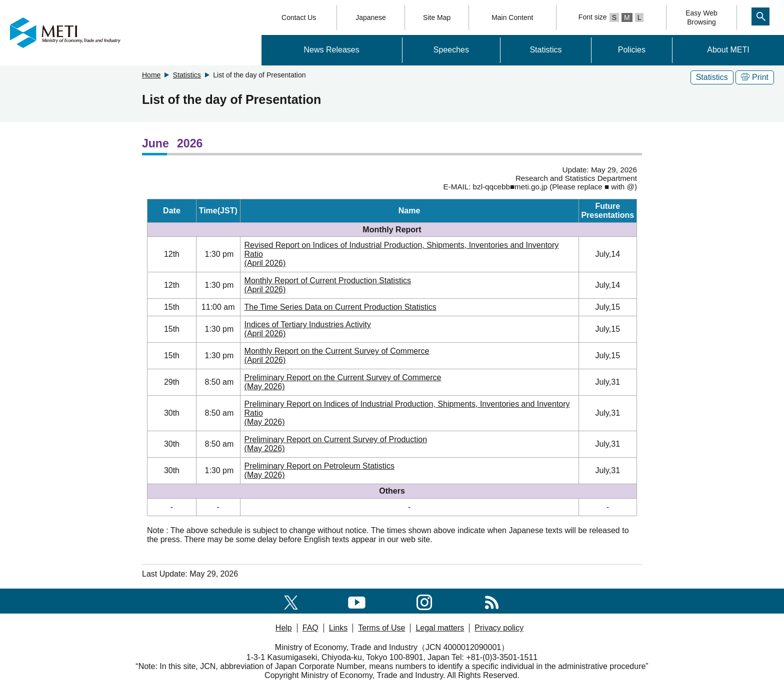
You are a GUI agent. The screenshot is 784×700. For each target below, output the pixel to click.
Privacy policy (499, 628)
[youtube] (357, 601)
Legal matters (440, 628)
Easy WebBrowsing (701, 17)
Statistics (545, 50)
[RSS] (492, 601)
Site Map (437, 17)
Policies (632, 50)
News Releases (332, 50)
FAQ (310, 628)
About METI (728, 50)
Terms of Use (381, 628)
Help (284, 628)
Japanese (371, 17)
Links (338, 628)
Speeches (451, 50)
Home (151, 75)
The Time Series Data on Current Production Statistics (340, 307)
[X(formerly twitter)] (291, 601)
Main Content (512, 17)
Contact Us (299, 17)
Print (755, 77)
